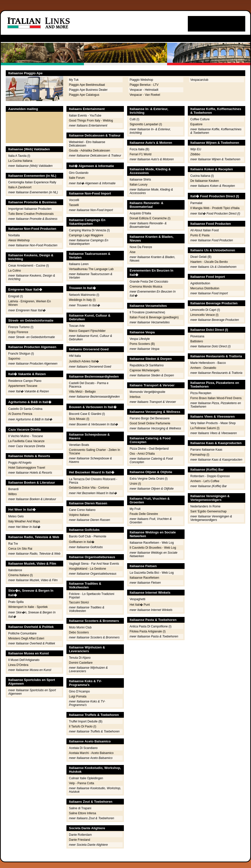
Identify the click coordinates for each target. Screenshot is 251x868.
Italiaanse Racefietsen (144, 578)
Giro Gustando (79, 173)
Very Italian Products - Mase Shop (213, 423)
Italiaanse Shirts (140, 180)
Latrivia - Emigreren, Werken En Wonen (30, 303)
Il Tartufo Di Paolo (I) (83, 726)
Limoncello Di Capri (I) (205, 310)
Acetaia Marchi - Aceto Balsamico (91, 753)
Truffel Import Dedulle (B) (86, 721)
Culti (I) (134, 119)
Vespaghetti (137, 599)
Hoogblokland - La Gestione (88, 569)
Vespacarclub (199, 80)
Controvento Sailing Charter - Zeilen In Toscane (95, 452)
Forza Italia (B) (139, 149)
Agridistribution (200, 283)
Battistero (197, 341)
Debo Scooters (79, 632)
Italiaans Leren (79, 264)
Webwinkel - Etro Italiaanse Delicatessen (87, 144)
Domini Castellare (81, 663)
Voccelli (74, 200)
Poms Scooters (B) (142, 344)
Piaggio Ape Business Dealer (88, 90)
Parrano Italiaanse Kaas (206, 450)
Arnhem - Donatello (203, 368)
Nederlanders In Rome (205, 506)
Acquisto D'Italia (140, 213)
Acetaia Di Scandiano (83, 748)
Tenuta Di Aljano (80, 658)
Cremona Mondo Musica (146, 287)
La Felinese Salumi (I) (205, 428)
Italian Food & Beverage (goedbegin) (154, 317)
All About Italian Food (204, 230)
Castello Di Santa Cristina (25, 409)
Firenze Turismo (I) (21, 327)
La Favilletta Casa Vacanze (26, 441)
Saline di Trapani (80, 808)
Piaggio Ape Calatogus (84, 95)
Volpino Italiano (79, 515)
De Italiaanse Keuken (205, 181)
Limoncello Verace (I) (204, 315)
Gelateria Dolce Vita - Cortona (89, 488)
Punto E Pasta (200, 235)
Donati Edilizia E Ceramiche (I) (150, 218)
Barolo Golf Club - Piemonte (88, 536)
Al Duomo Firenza (20, 414)
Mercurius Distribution (205, 288)
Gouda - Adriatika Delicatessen (90, 151)
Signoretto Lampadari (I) (146, 124)
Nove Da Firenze (141, 247)
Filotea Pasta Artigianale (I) (148, 631)
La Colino (15, 271)
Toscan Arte (77, 326)
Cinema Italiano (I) (20, 575)
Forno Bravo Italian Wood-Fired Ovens (216, 398)
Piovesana (197, 336)
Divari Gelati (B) (201, 257)
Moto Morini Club (80, 627)
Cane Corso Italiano (82, 510)
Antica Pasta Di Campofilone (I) (150, 626)
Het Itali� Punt (140, 605)
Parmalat (196, 203)
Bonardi (13, 489)
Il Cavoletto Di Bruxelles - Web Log (153, 548)
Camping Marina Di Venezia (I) (89, 230)
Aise (132, 252)
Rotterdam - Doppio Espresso (210, 476)
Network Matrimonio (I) (84, 295)
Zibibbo (195, 154)
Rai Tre (13, 544)
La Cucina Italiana (20, 161)
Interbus (135, 397)
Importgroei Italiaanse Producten (30, 209)
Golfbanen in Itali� (82, 542)
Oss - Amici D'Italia (142, 454)
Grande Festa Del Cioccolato (149, 282)
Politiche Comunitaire (22, 633)
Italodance (15, 570)
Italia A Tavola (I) (19, 156)
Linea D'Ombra (18, 665)
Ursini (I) (135, 484)
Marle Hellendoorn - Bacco (208, 363)
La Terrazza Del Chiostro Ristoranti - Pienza (93, 481)
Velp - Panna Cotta (82, 783)
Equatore (196, 124)
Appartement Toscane (23, 386)
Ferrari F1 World (140, 154)
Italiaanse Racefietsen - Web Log (152, 543)
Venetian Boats (79, 445)
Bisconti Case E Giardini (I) (87, 414)
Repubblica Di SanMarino (147, 365)
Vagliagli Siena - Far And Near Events (94, 564)
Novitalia (14, 235)
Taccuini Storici (79, 602)
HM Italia (75, 356)
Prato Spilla (16, 602)
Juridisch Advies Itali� (84, 361)
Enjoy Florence (18, 332)
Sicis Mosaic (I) (79, 419)
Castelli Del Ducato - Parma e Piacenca (89, 385)
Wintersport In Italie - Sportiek (28, 607)
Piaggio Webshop (141, 80)
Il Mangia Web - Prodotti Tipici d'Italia (215, 208)
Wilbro (12, 494)
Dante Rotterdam (80, 835)
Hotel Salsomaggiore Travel (27, 468)
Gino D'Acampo (79, 691)
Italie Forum (77, 178)
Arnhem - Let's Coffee (205, 481)
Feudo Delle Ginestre (144, 514)
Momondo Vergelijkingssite (147, 392)
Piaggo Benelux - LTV (144, 85)
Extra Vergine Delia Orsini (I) (149, 479)
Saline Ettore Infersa (83, 813)
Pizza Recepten (201, 393)
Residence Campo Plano (25, 381)
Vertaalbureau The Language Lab (91, 269)
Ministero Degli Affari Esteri (26, 638)
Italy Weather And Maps (24, 521)
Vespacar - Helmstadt (144, 90)
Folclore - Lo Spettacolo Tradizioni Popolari (92, 596)
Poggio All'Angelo (20, 463)
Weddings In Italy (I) (82, 300)
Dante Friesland (80, 840)
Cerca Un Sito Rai (20, 549)
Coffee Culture (200, 119)
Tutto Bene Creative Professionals (31, 214)
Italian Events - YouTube (85, 116)
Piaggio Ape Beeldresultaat (87, 85)
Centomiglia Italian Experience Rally (32, 182)
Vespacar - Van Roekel (145, 95)
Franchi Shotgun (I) (21, 354)
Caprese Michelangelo (144, 370)
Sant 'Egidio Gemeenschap (208, 511)
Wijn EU (196, 149)
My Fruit (135, 509)
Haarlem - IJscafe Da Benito (209, 262)
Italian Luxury (138, 185)
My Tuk (74, 80)
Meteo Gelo (16, 516)
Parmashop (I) (200, 455)
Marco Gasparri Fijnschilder (87, 331)
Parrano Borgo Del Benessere (150, 418)
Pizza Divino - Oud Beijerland (149, 449)
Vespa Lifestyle (140, 339)
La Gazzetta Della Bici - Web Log (152, 573)
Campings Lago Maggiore (86, 235)
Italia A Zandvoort (20, 187)
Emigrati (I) (16, 296)
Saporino (14, 359)
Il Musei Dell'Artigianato (24, 660)
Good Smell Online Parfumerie (150, 423)
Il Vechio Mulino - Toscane (26, 436)
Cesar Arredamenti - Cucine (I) (29, 266)
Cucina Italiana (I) (202, 176)
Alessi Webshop (19, 240)
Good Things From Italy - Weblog (91, 121)
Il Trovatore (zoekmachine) (147, 312)
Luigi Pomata (78, 696)
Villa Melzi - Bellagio (82, 392)
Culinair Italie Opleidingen (86, 778)
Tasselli (74, 205)
